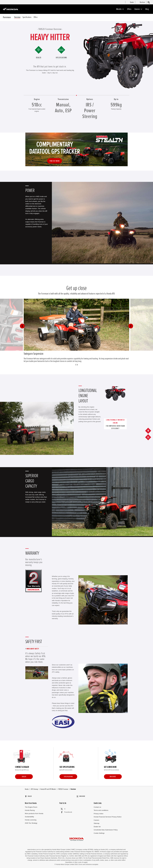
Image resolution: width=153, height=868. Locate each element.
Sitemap (97, 822)
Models (120, 9)
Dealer (39, 58)
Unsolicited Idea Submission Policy (106, 829)
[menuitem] (132, 2)
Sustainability (29, 816)
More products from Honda (34, 812)
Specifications (27, 17)
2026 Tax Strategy (31, 822)
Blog (147, 9)
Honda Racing (30, 809)
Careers (96, 819)
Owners (138, 9)
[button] (22, 326)
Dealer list (97, 825)
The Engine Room (31, 806)
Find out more (55, 161)
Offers (129, 9)
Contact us (97, 806)
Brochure (113, 777)
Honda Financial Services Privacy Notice (108, 816)
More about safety (33, 649)
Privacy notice (98, 813)
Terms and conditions (101, 809)
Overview (17, 17)
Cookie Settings (99, 832)
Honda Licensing (31, 819)
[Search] (149, 2)
